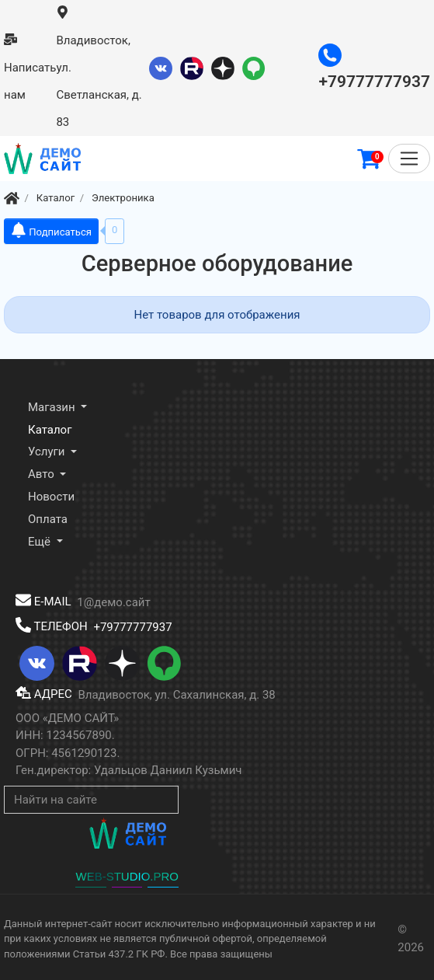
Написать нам (30, 68)
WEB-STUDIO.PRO (127, 876)
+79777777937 (132, 626)
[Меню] (409, 159)
